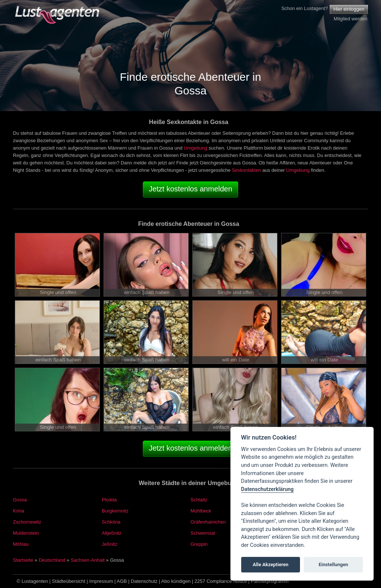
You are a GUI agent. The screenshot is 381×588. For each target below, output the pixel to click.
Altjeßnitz (112, 533)
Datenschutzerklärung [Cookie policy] (267, 489)
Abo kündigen (176, 581)
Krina (18, 511)
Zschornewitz (27, 522)
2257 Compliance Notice (221, 581)
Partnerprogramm (270, 581)
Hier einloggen (349, 9)
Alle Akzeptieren (270, 564)
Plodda (109, 500)
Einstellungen (333, 564)
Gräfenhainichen (208, 522)
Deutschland (52, 560)
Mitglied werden (350, 19)
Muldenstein (26, 533)
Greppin (199, 544)
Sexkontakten (247, 170)
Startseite (23, 560)
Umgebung (196, 148)
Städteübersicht (68, 581)
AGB (122, 581)
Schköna (111, 522)
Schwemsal (203, 533)
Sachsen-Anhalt (88, 560)
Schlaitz (199, 500)
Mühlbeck (201, 511)
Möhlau (21, 544)
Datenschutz (144, 581)
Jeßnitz (109, 544)
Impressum (101, 581)
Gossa (20, 500)
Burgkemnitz (115, 511)
